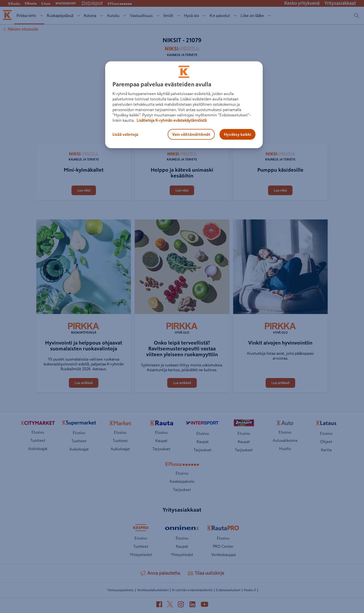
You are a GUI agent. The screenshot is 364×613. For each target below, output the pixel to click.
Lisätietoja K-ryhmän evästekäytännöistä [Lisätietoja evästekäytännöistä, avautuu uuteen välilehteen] (171, 120)
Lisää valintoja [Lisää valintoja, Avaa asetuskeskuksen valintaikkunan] (125, 134)
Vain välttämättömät (191, 134)
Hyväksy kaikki (237, 134)
